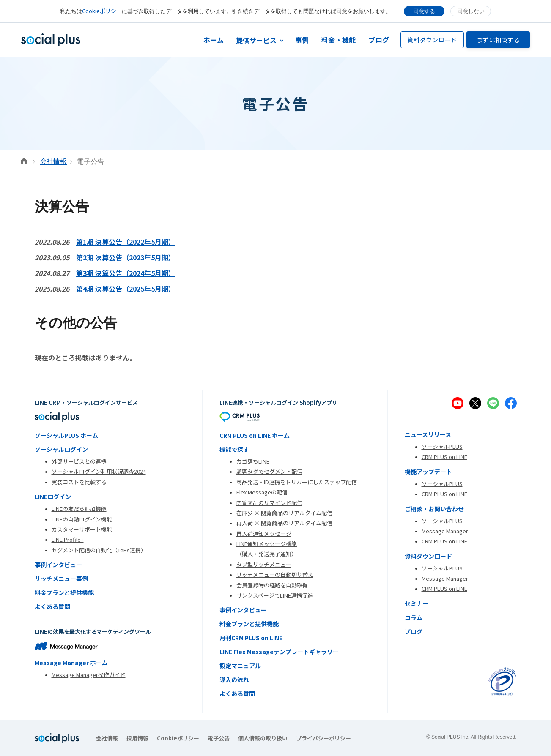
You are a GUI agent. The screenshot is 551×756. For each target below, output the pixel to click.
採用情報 (137, 738)
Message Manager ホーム (71, 663)
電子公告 (219, 738)
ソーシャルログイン (61, 449)
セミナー (417, 603)
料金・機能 (339, 40)
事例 (302, 40)
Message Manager (445, 531)
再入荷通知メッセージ (264, 534)
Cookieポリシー (102, 11)
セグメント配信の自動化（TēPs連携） (99, 550)
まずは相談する (498, 40)
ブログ (379, 40)
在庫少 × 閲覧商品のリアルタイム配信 (284, 513)
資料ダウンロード (432, 40)
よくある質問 (52, 606)
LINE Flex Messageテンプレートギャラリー (279, 652)
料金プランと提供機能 (64, 592)
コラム (414, 617)
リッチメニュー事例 (61, 579)
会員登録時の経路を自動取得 (272, 585)
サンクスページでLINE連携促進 (275, 595)
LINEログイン (53, 497)
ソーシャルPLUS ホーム (66, 435)
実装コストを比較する (79, 482)
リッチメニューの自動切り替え (275, 575)
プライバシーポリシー (323, 738)
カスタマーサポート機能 (82, 529)
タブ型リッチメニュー (264, 564)
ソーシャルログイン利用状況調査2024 (99, 471)
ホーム (214, 40)
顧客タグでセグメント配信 (269, 471)
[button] (260, 40)
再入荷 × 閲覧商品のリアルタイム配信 (284, 523)
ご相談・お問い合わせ (434, 509)
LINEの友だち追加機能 (79, 509)
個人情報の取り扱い (263, 738)
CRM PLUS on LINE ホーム (255, 435)
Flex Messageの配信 (262, 492)
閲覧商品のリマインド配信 (269, 503)
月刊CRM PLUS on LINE (251, 638)
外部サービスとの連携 (79, 461)
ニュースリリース (428, 434)
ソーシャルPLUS (442, 446)
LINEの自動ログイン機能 (82, 519)
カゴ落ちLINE (253, 461)
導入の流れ (234, 680)
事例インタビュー (58, 565)
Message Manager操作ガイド (89, 675)
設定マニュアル (240, 666)
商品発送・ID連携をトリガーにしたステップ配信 (297, 482)
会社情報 (53, 161)
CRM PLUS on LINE (444, 457)
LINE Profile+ (68, 539)
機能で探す (234, 449)
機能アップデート (428, 472)
